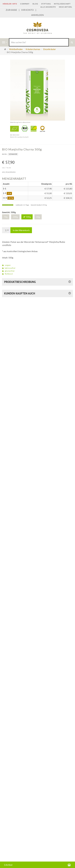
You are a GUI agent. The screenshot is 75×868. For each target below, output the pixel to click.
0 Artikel (8, 865)
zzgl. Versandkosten (9, 172)
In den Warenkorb (21, 230)
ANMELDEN (37, 15)
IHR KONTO (27, 10)
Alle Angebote (48, 7)
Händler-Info (10, 4)
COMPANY (25, 4)
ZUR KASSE (11, 10)
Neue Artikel (66, 7)
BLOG (35, 4)
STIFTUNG (46, 4)
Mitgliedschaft (62, 4)
